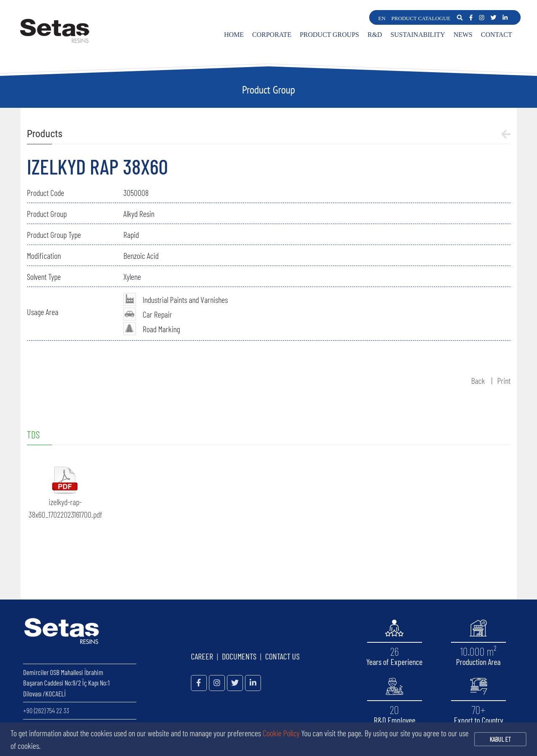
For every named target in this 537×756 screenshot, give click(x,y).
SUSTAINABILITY (418, 35)
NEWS (463, 35)
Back (478, 381)
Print (504, 381)
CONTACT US (282, 656)
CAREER (202, 656)
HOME (234, 35)
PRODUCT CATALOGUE (421, 18)
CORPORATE (272, 35)
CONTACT (496, 35)
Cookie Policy (281, 733)
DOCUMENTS (239, 656)
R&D (375, 35)
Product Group (268, 90)
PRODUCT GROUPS (329, 35)
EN (382, 18)
